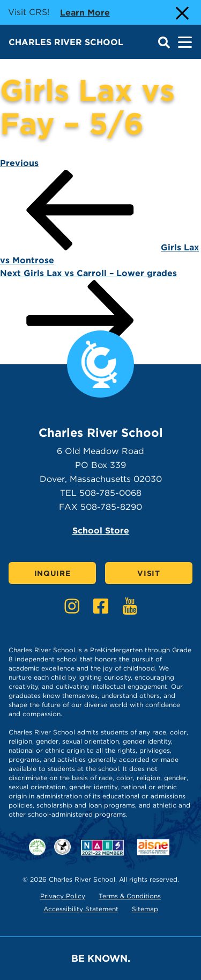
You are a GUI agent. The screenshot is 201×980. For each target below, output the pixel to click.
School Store (101, 531)
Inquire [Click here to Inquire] (53, 573)
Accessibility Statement (81, 909)
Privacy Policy (63, 896)
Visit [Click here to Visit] (149, 573)
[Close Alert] (181, 12)
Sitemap (145, 909)
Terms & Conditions (130, 896)
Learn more (85, 12)
